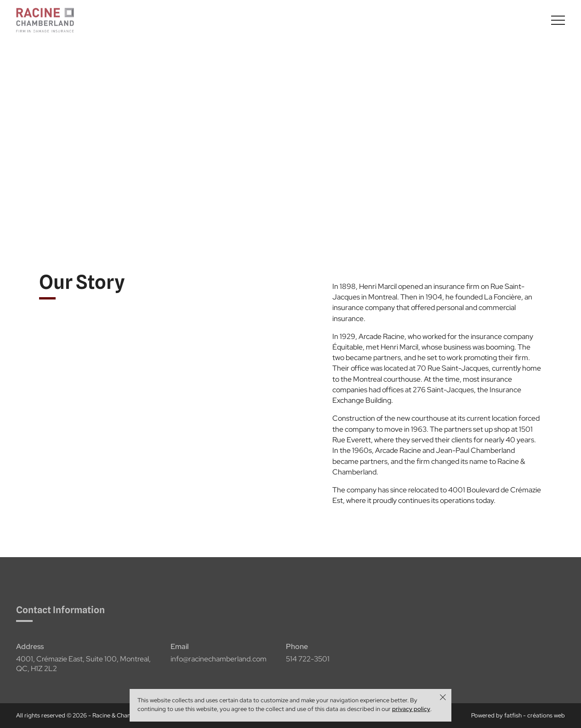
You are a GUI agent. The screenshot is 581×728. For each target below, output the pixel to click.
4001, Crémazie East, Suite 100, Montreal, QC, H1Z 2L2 (83, 668)
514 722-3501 (308, 663)
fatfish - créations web (535, 715)
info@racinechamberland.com (219, 663)
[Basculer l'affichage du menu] (558, 20)
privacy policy (411, 709)
